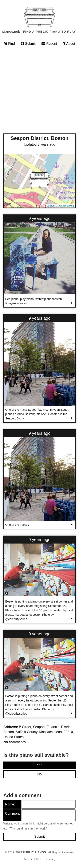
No (39, 774)
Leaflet (50, 206)
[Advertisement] (39, 91)
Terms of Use (32, 859)
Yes (39, 765)
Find (9, 44)
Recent (49, 44)
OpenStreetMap (66, 206)
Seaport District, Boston (39, 138)
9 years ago (39, 218)
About (69, 44)
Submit (28, 44)
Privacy (50, 859)
